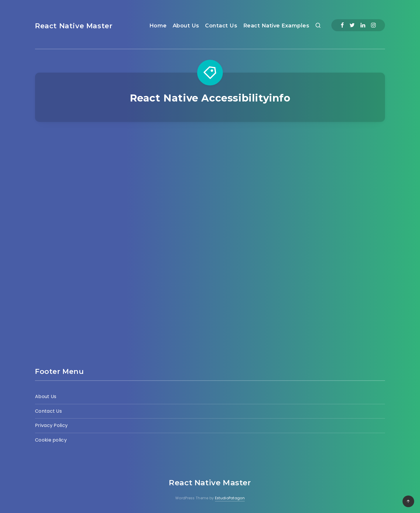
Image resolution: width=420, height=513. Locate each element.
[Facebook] (342, 25)
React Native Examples (276, 26)
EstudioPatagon (230, 498)
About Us (186, 26)
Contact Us (221, 26)
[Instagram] (373, 25)
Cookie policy (51, 440)
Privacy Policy (51, 425)
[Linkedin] (363, 25)
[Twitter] (352, 25)
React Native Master (74, 26)
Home (158, 26)
